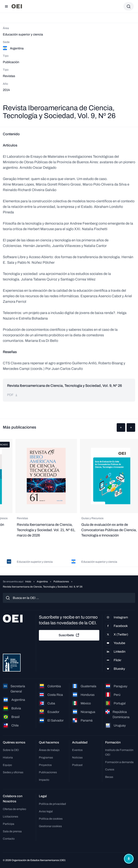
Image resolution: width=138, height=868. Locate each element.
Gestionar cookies (50, 826)
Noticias (77, 757)
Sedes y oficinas (13, 772)
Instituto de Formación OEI (119, 752)
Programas (46, 757)
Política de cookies (51, 819)
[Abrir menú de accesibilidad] (129, 859)
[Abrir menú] (6, 6)
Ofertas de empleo (14, 809)
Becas (109, 777)
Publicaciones (61, 582)
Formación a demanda (119, 762)
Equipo (7, 765)
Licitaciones (10, 817)
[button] (121, 427)
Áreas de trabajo (49, 750)
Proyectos (45, 765)
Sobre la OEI (11, 750)
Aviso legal (46, 811)
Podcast (77, 765)
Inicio (28, 582)
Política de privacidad (52, 804)
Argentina (42, 582)
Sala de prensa (12, 831)
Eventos (77, 750)
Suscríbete (69, 635)
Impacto (44, 780)
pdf (12, 395)
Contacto (9, 839)
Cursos (110, 769)
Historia (8, 757)
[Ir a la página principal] (17, 6)
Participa (9, 824)
